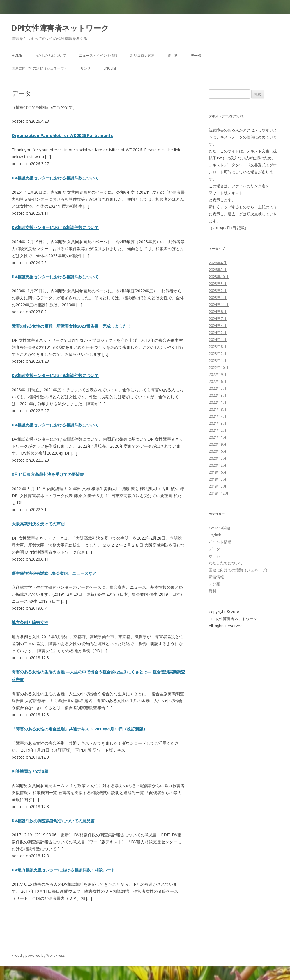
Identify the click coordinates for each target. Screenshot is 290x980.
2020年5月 (218, 458)
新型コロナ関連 (142, 55)
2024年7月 (218, 319)
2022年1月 (218, 402)
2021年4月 (218, 416)
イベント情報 (220, 542)
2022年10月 (219, 367)
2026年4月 (218, 263)
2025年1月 (218, 298)
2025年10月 (219, 277)
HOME (17, 55)
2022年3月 (218, 395)
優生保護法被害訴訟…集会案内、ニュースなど (54, 573)
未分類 (214, 584)
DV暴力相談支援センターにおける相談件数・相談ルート (63, 870)
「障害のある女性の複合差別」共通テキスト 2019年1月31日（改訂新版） (79, 729)
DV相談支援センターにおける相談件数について (55, 178)
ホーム (214, 556)
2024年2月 (218, 332)
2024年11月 (219, 305)
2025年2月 (218, 291)
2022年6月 (218, 381)
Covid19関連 (220, 528)
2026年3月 (218, 270)
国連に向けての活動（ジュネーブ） (40, 68)
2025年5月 (218, 284)
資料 (213, 591)
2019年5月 (218, 479)
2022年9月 (218, 374)
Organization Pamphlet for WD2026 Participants (62, 135)
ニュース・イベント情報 (98, 55)
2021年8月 (218, 409)
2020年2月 (218, 465)
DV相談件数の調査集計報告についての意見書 (53, 821)
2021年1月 (218, 437)
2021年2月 (218, 430)
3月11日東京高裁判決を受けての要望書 (48, 474)
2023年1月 (218, 360)
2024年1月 (218, 339)
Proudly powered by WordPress (38, 955)
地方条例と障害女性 (30, 622)
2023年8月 (218, 346)
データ (196, 55)
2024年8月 (218, 312)
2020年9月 (218, 444)
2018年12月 (219, 493)
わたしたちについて (50, 55)
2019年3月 (218, 486)
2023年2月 (218, 353)
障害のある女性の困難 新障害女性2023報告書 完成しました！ (71, 326)
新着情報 (216, 577)
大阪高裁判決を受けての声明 (38, 524)
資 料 (173, 55)
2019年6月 (218, 472)
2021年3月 (218, 423)
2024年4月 (218, 326)
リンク (86, 68)
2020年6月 (218, 451)
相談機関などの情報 (30, 771)
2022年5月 (218, 388)
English (111, 68)
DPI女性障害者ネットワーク (60, 28)
